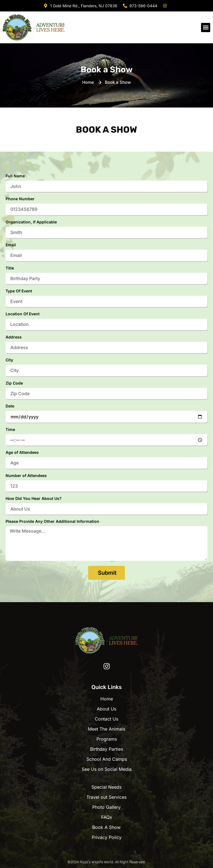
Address (14, 337)
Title (10, 268)
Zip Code (14, 383)
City (9, 360)
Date (10, 406)
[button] (206, 28)
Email (11, 245)
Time (10, 430)
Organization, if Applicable (31, 222)
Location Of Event (23, 314)
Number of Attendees (26, 476)
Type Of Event (19, 291)
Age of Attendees (22, 453)
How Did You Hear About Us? (34, 499)
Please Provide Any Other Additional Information (52, 522)
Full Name (15, 176)
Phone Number (20, 199)
